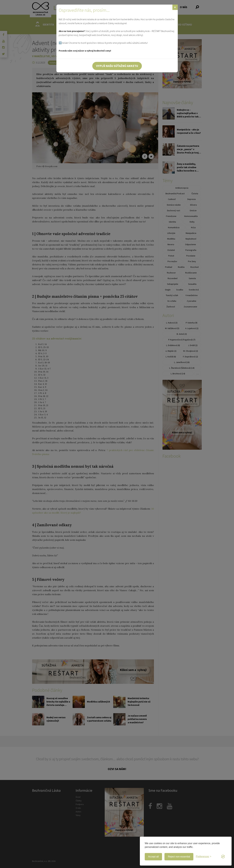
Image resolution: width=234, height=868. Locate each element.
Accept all (153, 857)
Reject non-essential (179, 857)
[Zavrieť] (175, 7)
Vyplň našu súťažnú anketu (117, 66)
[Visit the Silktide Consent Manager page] (223, 857)
